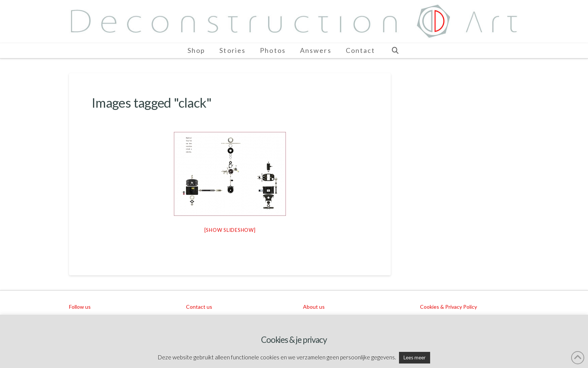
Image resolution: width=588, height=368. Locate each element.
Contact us (199, 307)
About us (314, 307)
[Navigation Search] (395, 51)
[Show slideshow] (230, 230)
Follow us (80, 307)
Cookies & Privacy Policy (448, 307)
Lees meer (415, 357)
